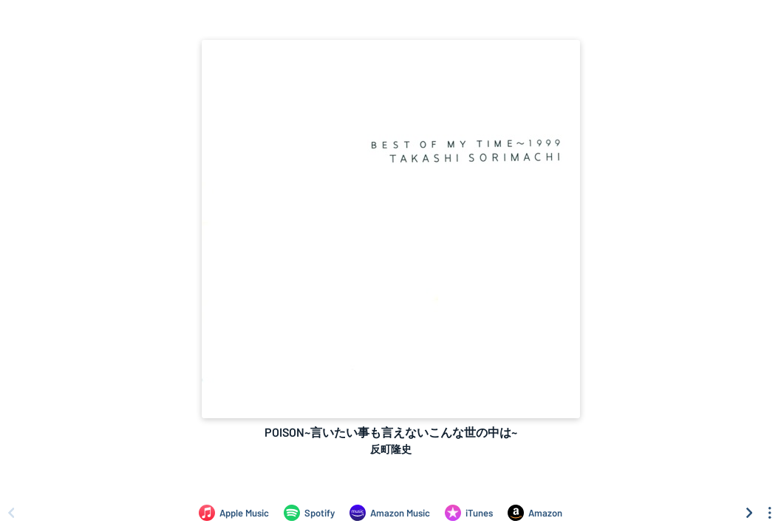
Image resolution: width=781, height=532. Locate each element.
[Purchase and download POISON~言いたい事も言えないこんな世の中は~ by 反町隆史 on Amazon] (535, 513)
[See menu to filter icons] (770, 513)
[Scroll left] (11, 513)
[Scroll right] (749, 513)
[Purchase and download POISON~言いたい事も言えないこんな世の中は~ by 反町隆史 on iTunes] (469, 513)
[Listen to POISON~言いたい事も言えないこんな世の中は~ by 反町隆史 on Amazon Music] (390, 513)
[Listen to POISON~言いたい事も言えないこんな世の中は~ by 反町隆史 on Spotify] (309, 513)
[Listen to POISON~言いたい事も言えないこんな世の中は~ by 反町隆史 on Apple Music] (234, 513)
